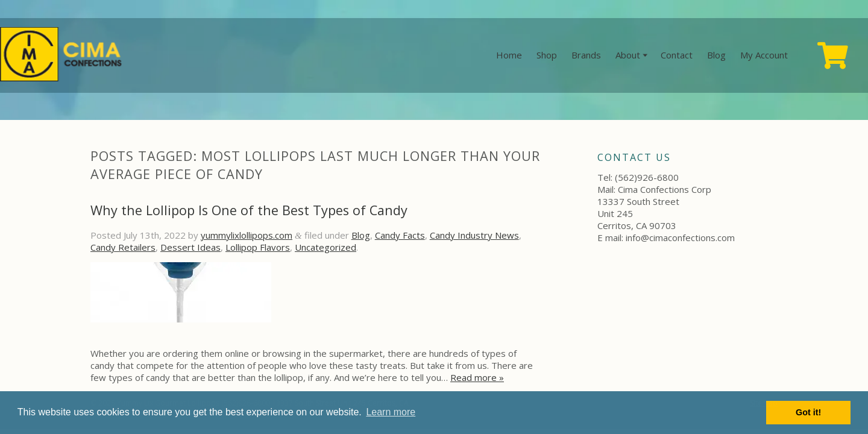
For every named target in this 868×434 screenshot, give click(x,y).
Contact (677, 55)
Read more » (477, 377)
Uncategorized (325, 247)
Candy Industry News (474, 235)
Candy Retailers (123, 247)
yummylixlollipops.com (247, 235)
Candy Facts (400, 235)
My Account (764, 55)
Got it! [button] (808, 412)
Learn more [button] (391, 412)
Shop (547, 55)
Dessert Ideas (190, 247)
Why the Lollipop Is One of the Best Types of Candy (249, 210)
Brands (586, 55)
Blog (716, 55)
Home (509, 55)
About (628, 55)
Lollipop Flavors (258, 247)
